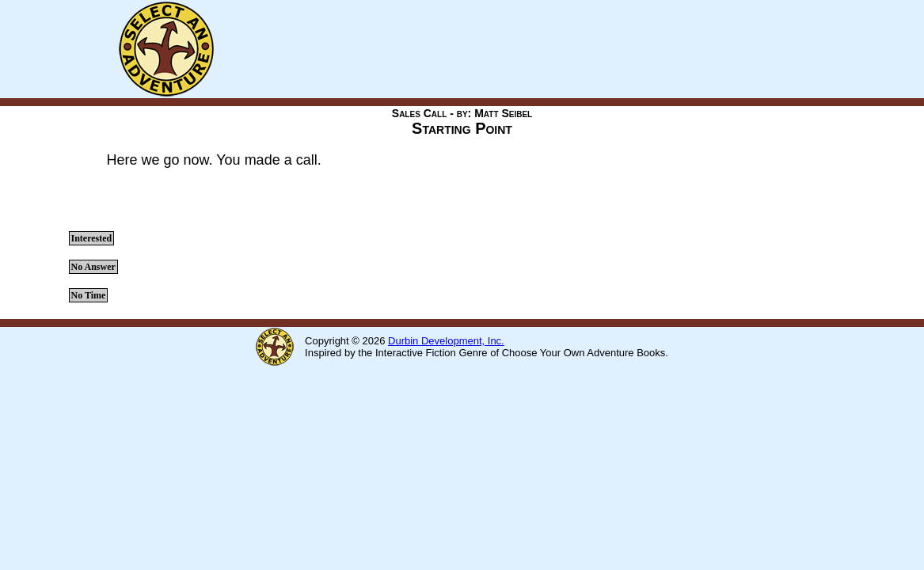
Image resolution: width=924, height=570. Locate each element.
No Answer (93, 267)
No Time (89, 295)
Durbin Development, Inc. (446, 341)
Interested (92, 238)
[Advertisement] (519, 49)
